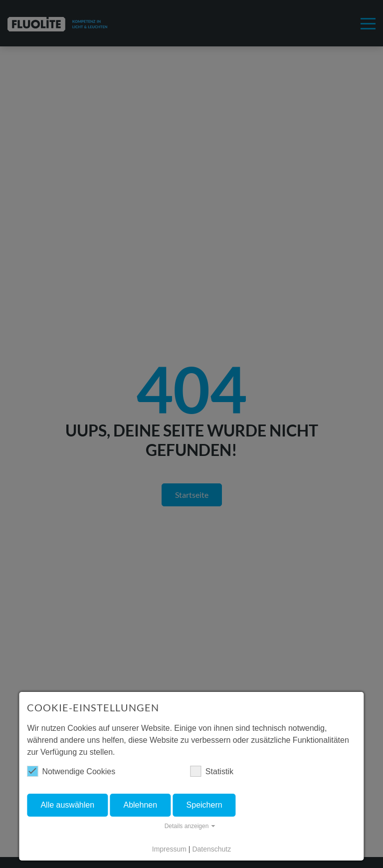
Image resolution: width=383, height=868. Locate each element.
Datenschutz (211, 849)
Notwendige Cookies (71, 771)
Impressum (169, 849)
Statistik (212, 771)
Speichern (204, 805)
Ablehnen (140, 805)
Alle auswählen (67, 805)
